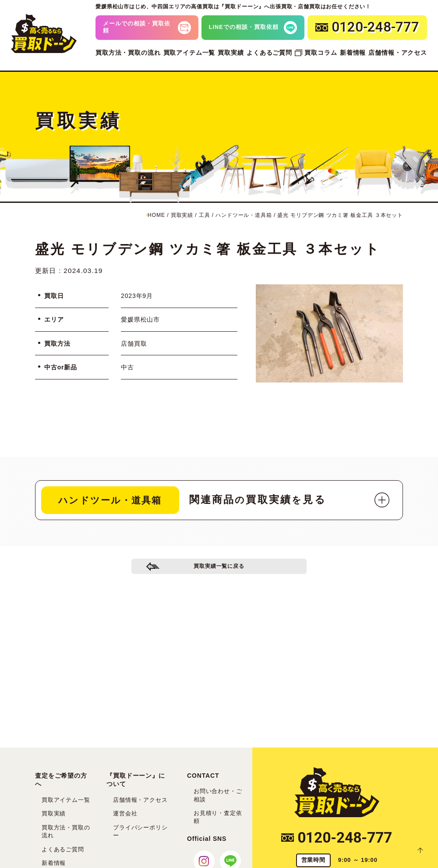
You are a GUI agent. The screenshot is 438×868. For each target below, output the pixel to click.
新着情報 (353, 53)
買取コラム (321, 53)
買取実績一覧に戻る (219, 569)
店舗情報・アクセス (398, 53)
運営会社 (125, 813)
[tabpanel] (329, 333)
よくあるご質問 (269, 53)
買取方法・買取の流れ (128, 53)
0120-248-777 (337, 838)
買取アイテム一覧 (189, 53)
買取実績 (231, 53)
